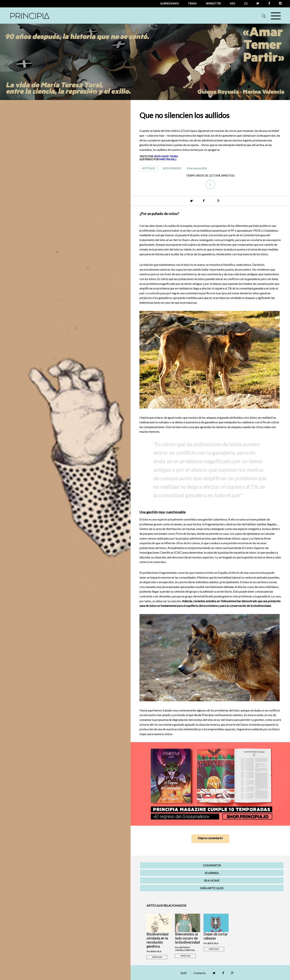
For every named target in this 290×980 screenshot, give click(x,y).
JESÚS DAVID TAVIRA (166, 156)
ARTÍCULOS (148, 168)
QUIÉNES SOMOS (169, 4)
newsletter (213, 4)
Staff (184, 973)
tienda (192, 4)
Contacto (200, 973)
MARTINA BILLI (168, 159)
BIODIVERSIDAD (172, 168)
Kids (232, 4)
